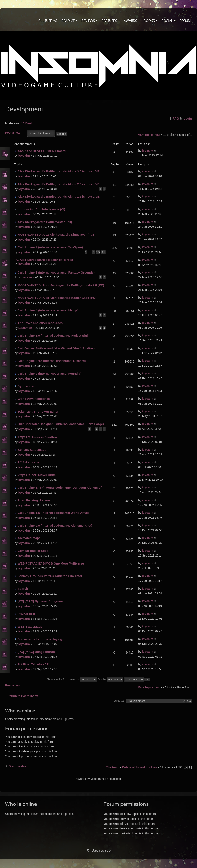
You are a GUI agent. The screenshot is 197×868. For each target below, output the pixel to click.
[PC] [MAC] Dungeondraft (36, 652)
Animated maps (29, 538)
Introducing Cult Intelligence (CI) (41, 209)
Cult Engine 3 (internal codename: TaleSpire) (50, 247)
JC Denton (28, 123)
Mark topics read (149, 135)
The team (113, 767)
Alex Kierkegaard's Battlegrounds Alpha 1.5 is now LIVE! (59, 197)
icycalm (24, 156)
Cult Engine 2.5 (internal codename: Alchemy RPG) (55, 525)
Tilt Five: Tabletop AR (33, 664)
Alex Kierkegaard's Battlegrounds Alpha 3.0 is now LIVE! (59, 171)
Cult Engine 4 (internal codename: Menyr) (48, 310)
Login (188, 118)
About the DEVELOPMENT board (42, 151)
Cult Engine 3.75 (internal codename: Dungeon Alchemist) (60, 488)
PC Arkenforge (28, 462)
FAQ (176, 118)
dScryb (23, 589)
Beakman (25, 328)
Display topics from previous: (72, 679)
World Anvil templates (34, 399)
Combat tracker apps (33, 551)
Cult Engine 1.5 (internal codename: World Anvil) (53, 513)
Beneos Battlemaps (32, 450)
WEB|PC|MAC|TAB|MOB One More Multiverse (51, 563)
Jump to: (119, 701)
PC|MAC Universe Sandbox (38, 437)
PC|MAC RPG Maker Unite (37, 475)
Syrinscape (26, 386)
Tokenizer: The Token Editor (38, 411)
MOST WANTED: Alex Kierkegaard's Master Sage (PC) (57, 298)
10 (98, 252)
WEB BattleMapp (30, 627)
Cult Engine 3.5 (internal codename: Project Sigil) (54, 336)
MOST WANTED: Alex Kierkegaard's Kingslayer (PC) (56, 234)
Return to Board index (23, 696)
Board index (18, 766)
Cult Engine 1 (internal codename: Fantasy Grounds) (56, 272)
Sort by (111, 679)
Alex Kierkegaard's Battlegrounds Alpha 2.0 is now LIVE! (59, 184)
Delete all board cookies (140, 767)
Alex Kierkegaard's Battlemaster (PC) (45, 222)
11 (104, 252)
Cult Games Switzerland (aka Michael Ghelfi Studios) (56, 348)
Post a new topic (15, 133)
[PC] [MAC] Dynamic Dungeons (41, 601)
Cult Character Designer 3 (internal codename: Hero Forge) (61, 424)
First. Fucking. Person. (34, 500)
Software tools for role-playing (40, 639)
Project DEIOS (28, 614)
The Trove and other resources (40, 323)
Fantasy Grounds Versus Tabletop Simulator (50, 576)
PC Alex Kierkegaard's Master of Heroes (44, 260)
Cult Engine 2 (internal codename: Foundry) (50, 374)
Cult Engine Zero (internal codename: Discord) (52, 361)
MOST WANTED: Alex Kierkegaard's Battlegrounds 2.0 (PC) (61, 285)
